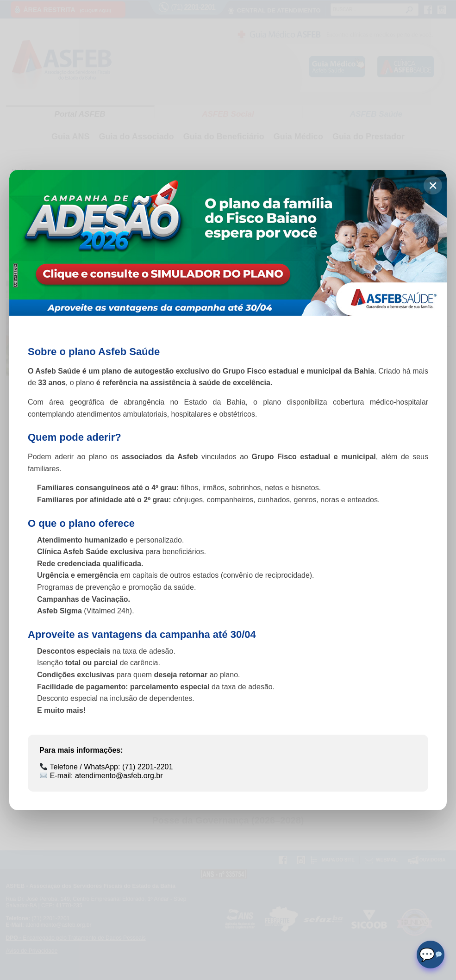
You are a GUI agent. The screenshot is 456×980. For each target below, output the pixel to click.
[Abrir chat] (431, 955)
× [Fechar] (433, 185)
